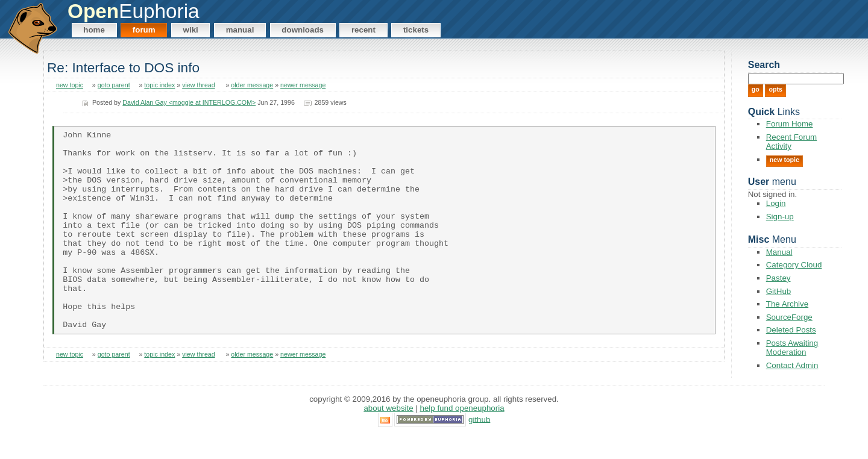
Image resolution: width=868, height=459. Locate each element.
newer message (303, 85)
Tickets (416, 30)
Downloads (303, 30)
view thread (199, 85)
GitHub (778, 291)
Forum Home (790, 124)
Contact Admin (792, 365)
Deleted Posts (791, 330)
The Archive (787, 304)
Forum (144, 30)
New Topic (785, 160)
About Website (388, 432)
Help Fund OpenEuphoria (462, 432)
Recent (363, 30)
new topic (70, 85)
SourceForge (789, 317)
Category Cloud (794, 265)
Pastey (778, 278)
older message (252, 85)
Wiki (191, 30)
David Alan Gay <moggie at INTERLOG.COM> (189, 102)
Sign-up (780, 217)
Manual (240, 30)
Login (776, 203)
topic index (159, 85)
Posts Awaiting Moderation (792, 348)
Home (94, 30)
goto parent (114, 85)
